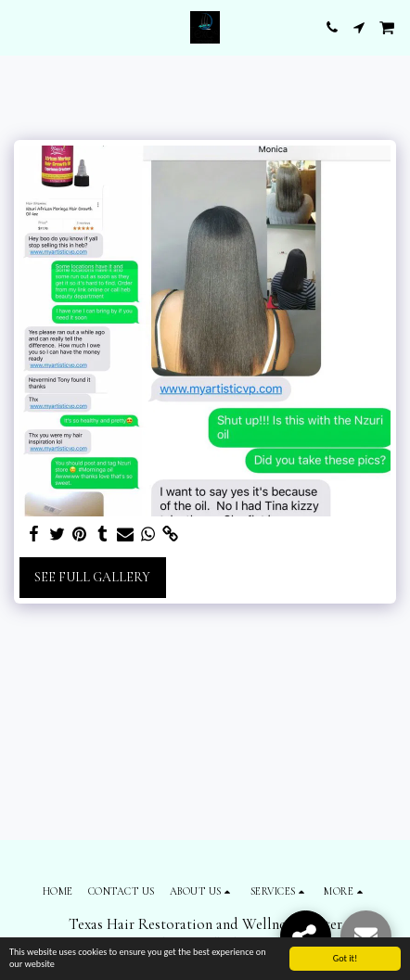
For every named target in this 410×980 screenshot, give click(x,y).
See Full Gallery (92, 577)
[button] (20, 27)
